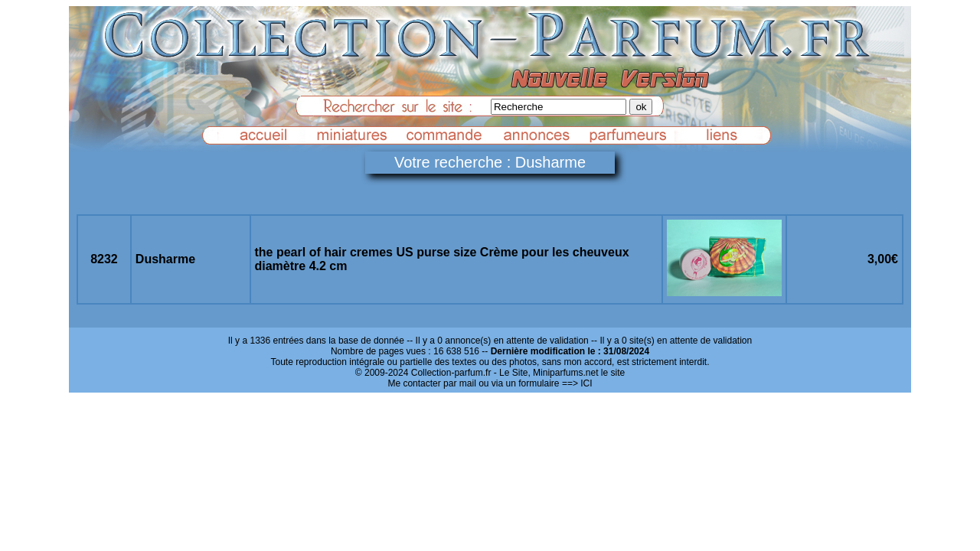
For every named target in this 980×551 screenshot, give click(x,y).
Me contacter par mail (431, 383)
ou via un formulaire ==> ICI (535, 383)
